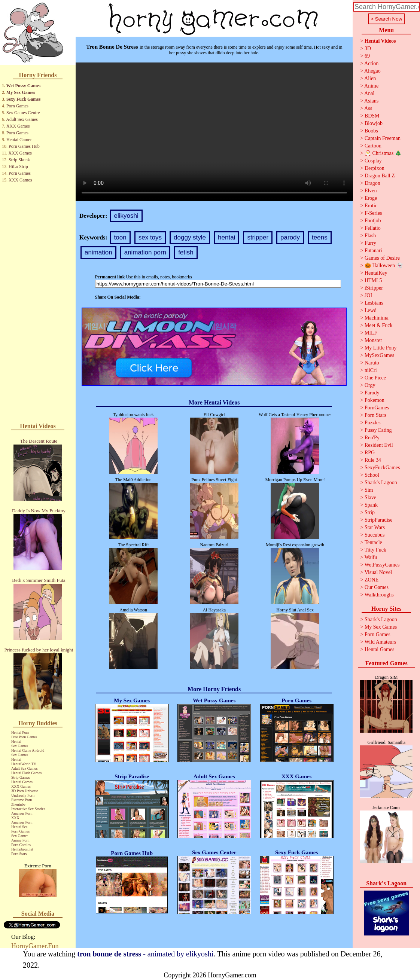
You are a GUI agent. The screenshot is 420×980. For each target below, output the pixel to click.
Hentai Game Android (28, 750)
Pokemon (375, 400)
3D (368, 48)
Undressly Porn (23, 795)
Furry (370, 243)
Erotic (371, 206)
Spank (371, 505)
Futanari (373, 251)
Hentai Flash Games (26, 773)
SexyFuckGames (382, 468)
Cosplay (373, 161)
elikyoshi (126, 216)
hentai (226, 237)
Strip (370, 512)
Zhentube (18, 804)
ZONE (372, 580)
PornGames (377, 408)
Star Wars (375, 527)
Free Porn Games (24, 737)
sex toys (150, 237)
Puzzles (373, 423)
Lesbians (374, 303)
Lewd (371, 310)
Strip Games (21, 777)
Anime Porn (20, 840)
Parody (372, 393)
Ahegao (372, 71)
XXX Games (18, 126)
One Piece (375, 378)
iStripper (374, 288)
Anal (369, 93)
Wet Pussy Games (23, 86)
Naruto (372, 363)
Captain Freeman (383, 138)
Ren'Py (372, 438)
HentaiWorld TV (24, 764)
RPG (370, 453)
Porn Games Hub (24, 146)
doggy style (190, 237)
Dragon (372, 183)
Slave (370, 497)
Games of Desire (382, 258)
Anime (371, 86)
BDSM (372, 116)
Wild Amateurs (381, 642)
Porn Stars (19, 854)
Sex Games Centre (23, 113)
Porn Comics (21, 845)
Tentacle (373, 542)
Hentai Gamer (19, 140)
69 (367, 56)
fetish (186, 252)
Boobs (371, 131)
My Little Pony (381, 348)
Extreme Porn (22, 800)
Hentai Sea (19, 827)
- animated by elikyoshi (145, 954)
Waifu (371, 557)
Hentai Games (22, 782)
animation (98, 252)
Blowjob (374, 123)
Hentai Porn (20, 732)
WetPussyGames (382, 565)
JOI (368, 295)
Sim (369, 490)
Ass (368, 108)
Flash (370, 236)
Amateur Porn (22, 813)
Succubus (375, 535)
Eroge (371, 198)
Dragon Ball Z (380, 176)
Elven (371, 191)
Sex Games (20, 746)
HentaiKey (376, 273)
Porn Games (17, 106)
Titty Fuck (375, 550)
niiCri (371, 370)
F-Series (373, 213)
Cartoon (373, 146)
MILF (371, 333)
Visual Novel (378, 572)
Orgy (370, 385)
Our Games (377, 587)
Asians (371, 101)
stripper (258, 237)
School (372, 475)
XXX (15, 818)
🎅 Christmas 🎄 (383, 153)
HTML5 (373, 280)
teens (320, 237)
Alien (370, 78)
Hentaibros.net (22, 849)
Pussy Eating (378, 430)
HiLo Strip (18, 167)
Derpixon (375, 168)
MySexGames (379, 355)
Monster (373, 340)
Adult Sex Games (22, 119)
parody (290, 237)
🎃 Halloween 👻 (384, 265)
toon (120, 237)
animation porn (145, 252)
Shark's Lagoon (381, 483)
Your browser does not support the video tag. (214, 132)
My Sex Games (21, 92)
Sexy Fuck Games (23, 99)
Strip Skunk (19, 160)
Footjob (373, 221)
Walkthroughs (379, 595)
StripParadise (379, 520)
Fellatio (373, 228)
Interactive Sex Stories (28, 809)
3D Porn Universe (25, 791)
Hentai (16, 741)
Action (371, 63)
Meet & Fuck (379, 325)
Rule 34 (373, 460)
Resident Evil (379, 445)
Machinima (377, 318)
